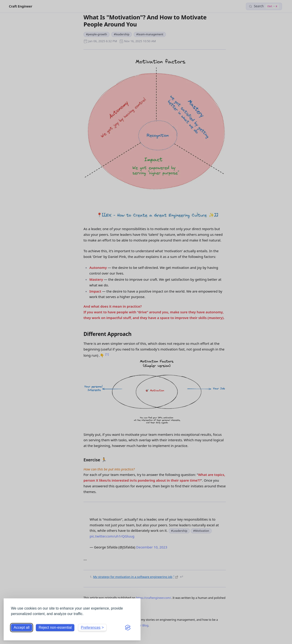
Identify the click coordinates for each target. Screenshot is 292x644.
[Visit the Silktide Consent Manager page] (128, 628)
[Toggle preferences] (92, 628)
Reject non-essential (55, 627)
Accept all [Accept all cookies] (22, 627)
